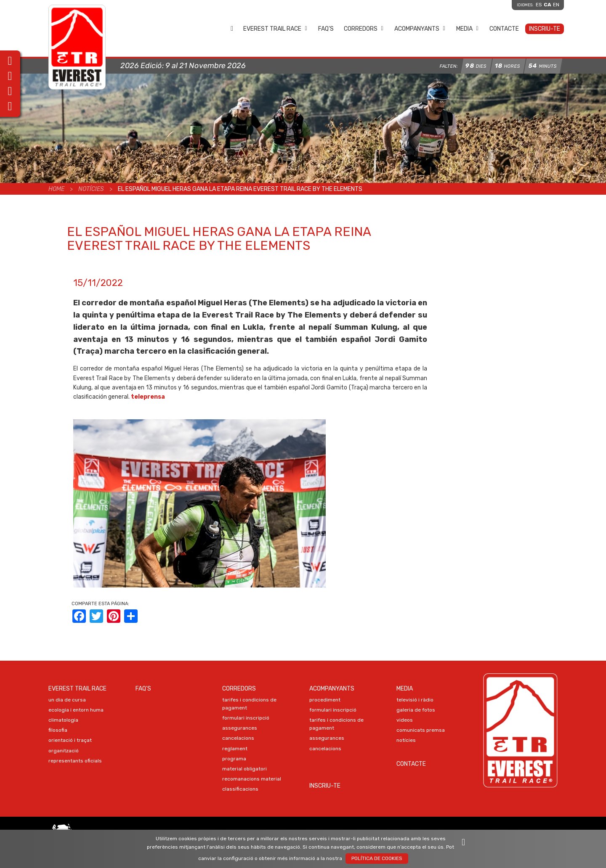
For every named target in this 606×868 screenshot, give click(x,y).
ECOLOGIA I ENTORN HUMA (76, 710)
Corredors (364, 29)
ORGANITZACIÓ (64, 751)
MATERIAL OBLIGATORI (245, 769)
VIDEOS (405, 720)
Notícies (91, 189)
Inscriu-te (545, 29)
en (556, 5)
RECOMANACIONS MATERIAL (252, 779)
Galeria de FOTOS (416, 710)
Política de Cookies (377, 858)
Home (232, 29)
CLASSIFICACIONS (240, 789)
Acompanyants (420, 29)
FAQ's (326, 29)
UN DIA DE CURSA (67, 700)
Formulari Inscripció (246, 718)
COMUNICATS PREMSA (421, 730)
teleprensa (148, 397)
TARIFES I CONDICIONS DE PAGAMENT (249, 704)
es (539, 5)
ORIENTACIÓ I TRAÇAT (70, 740)
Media (468, 29)
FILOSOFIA (58, 730)
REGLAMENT (235, 749)
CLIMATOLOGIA (63, 720)
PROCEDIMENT (325, 700)
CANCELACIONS (238, 738)
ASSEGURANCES (240, 728)
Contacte (504, 29)
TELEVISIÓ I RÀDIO (415, 700)
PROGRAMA (234, 759)
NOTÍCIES (406, 740)
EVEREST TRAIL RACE (275, 29)
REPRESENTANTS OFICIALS (75, 761)
